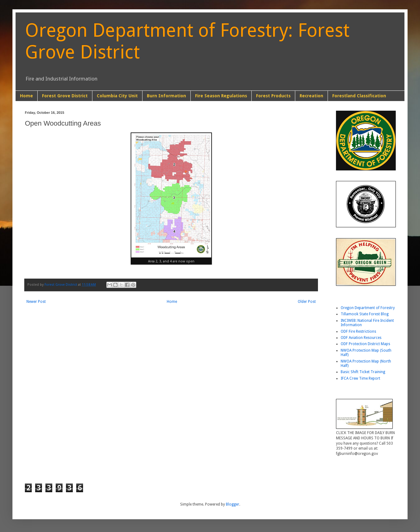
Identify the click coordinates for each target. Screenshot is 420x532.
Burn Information (166, 96)
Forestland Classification (359, 96)
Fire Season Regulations (221, 96)
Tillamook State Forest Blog (365, 314)
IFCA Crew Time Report (360, 378)
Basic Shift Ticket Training (363, 372)
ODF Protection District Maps (365, 344)
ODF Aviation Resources (361, 338)
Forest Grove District (65, 96)
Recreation (311, 96)
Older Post (307, 302)
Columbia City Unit (117, 96)
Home (26, 96)
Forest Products (273, 96)
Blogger (233, 504)
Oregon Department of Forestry (368, 308)
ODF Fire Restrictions (358, 331)
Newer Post (36, 302)
